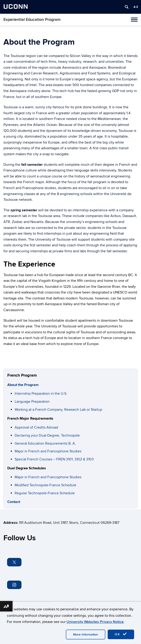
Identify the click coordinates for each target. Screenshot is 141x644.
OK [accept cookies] (121, 634)
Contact (14, 502)
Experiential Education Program (32, 20)
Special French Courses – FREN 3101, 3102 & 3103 (54, 459)
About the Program (23, 385)
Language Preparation (32, 402)
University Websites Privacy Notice (95, 622)
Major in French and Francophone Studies (48, 451)
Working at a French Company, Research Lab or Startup (58, 410)
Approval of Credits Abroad (36, 427)
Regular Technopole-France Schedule (45, 493)
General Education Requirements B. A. (45, 443)
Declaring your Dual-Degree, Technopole (47, 435)
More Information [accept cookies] (86, 634)
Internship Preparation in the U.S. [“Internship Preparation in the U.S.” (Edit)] (41, 394)
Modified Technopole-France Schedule (45, 485)
